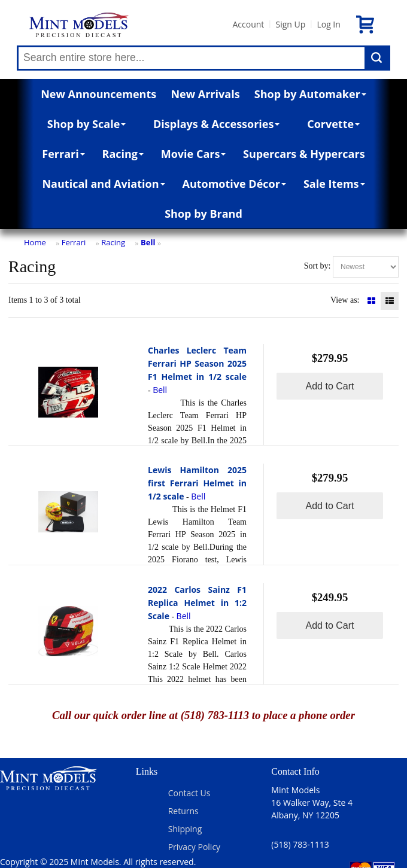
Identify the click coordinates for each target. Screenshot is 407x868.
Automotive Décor (234, 184)
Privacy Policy (194, 847)
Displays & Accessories (216, 124)
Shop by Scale (86, 124)
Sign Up (290, 24)
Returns (183, 811)
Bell (148, 242)
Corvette (333, 124)
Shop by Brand (203, 214)
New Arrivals (205, 94)
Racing (123, 154)
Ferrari (63, 154)
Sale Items (334, 184)
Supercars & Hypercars (304, 154)
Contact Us (189, 793)
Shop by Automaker (310, 94)
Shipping (185, 829)
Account (248, 24)
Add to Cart (330, 386)
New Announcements (98, 94)
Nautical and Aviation (103, 184)
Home (35, 242)
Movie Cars (194, 154)
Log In (328, 24)
